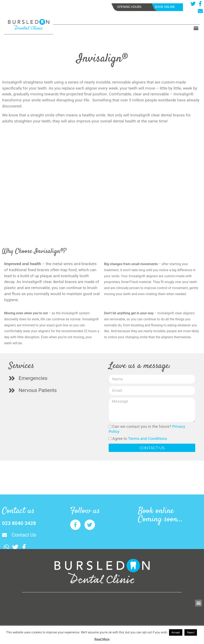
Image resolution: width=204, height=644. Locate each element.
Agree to (140, 439)
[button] (196, 28)
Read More (102, 639)
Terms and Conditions (147, 439)
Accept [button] (176, 632)
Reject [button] (191, 632)
